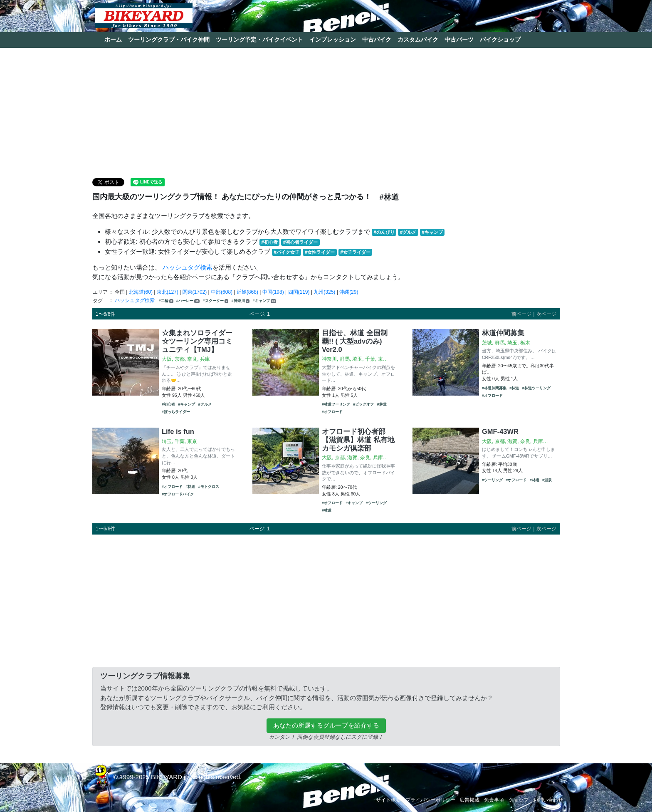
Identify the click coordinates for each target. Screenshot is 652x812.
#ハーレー (188, 301)
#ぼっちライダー (176, 412)
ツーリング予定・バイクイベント (259, 40)
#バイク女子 (287, 252)
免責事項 (494, 800)
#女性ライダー (320, 252)
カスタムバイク (418, 40)
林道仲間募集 (503, 333)
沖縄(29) (349, 292)
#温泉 (547, 480)
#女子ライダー (355, 252)
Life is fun (178, 431)
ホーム (113, 40)
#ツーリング (376, 503)
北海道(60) (141, 292)
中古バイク (377, 40)
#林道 (382, 404)
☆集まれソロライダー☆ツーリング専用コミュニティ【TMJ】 (197, 341)
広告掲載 (469, 800)
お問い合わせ (548, 800)
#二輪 (166, 301)
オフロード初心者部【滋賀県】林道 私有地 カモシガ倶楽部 (358, 440)
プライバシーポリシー (430, 800)
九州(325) (324, 292)
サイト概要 (388, 800)
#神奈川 (241, 301)
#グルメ (408, 232)
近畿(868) (247, 292)
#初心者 (270, 242)
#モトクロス (209, 487)
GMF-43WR (500, 431)
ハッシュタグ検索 (188, 267)
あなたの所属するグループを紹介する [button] (326, 725)
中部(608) (222, 292)
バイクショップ (500, 40)
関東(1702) (195, 292)
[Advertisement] (326, 112)
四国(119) (299, 292)
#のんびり (384, 232)
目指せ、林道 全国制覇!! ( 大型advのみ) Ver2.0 (355, 341)
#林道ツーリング (336, 404)
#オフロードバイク (178, 494)
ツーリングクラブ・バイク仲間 (169, 40)
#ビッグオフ (363, 404)
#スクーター (216, 301)
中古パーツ (459, 40)
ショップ (519, 800)
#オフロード (332, 412)
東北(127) (168, 292)
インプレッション (333, 40)
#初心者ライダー (300, 242)
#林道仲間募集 (494, 388)
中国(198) (273, 292)
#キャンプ (432, 232)
